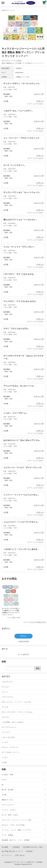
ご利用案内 (16, 847)
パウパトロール (7, 697)
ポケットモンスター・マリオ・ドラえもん (17, 712)
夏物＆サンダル (7, 800)
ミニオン (5, 757)
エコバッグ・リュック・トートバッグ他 (16, 820)
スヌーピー (6, 717)
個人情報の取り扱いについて (12, 851)
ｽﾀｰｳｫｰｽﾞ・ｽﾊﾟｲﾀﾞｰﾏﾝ (10, 747)
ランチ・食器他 (7, 835)
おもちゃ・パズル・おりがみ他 (13, 825)
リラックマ (6, 732)
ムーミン (5, 692)
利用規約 (29, 851)
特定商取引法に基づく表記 (33, 847)
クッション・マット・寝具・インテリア (16, 830)
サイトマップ (7, 855)
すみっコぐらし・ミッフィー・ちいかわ (16, 702)
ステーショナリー (8, 805)
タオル (4, 780)
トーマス (5, 742)
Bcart (31, 864)
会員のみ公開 (39, 94)
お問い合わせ (20, 855)
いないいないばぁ (8, 737)
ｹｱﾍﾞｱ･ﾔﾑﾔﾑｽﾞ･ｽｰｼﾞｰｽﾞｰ (11, 752)
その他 (4, 762)
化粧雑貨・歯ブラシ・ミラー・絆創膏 (15, 840)
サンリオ (5, 707)
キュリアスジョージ (9, 727)
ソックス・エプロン (9, 810)
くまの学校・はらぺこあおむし (13, 722)
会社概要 (5, 847)
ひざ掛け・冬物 (7, 775)
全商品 (4, 10)
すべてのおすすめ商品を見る (36, 622)
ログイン (31, 104)
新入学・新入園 (7, 790)
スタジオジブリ (7, 682)
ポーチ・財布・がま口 (10, 815)
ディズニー (11, 10)
